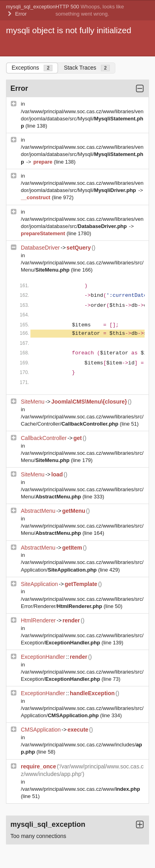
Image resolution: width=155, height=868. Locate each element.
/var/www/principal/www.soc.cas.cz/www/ (81, 789)
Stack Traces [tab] (87, 68)
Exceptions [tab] (32, 68)
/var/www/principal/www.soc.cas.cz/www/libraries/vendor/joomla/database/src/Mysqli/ (82, 119)
